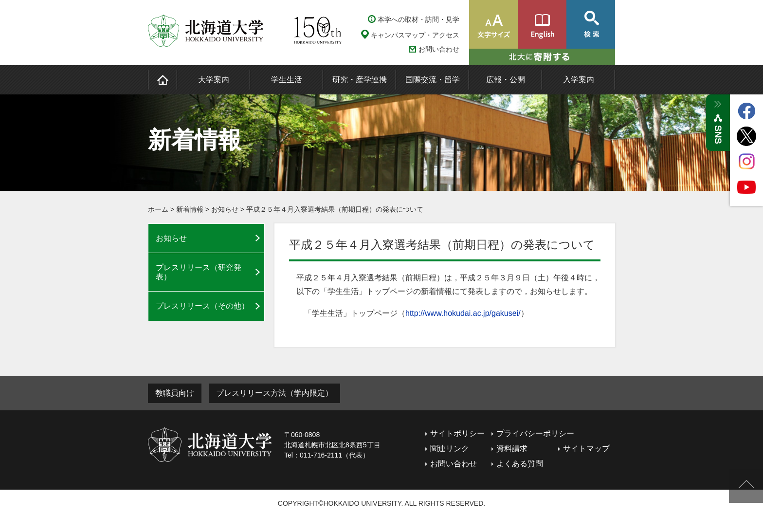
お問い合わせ (439, 49)
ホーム (158, 209)
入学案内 (579, 80)
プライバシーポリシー (535, 433)
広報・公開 (506, 80)
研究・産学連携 (360, 80)
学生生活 (287, 80)
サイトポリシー (457, 433)
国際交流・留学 (433, 80)
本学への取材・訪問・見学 (418, 19)
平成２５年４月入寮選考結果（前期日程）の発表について (335, 209)
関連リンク (450, 449)
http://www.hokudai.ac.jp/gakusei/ (463, 313)
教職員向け (175, 393)
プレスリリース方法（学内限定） (274, 393)
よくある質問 (520, 464)
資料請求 (512, 449)
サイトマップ (586, 449)
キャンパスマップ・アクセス (415, 35)
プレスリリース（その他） (202, 306)
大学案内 (214, 80)
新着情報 (190, 209)
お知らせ (225, 209)
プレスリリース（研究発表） (199, 272)
